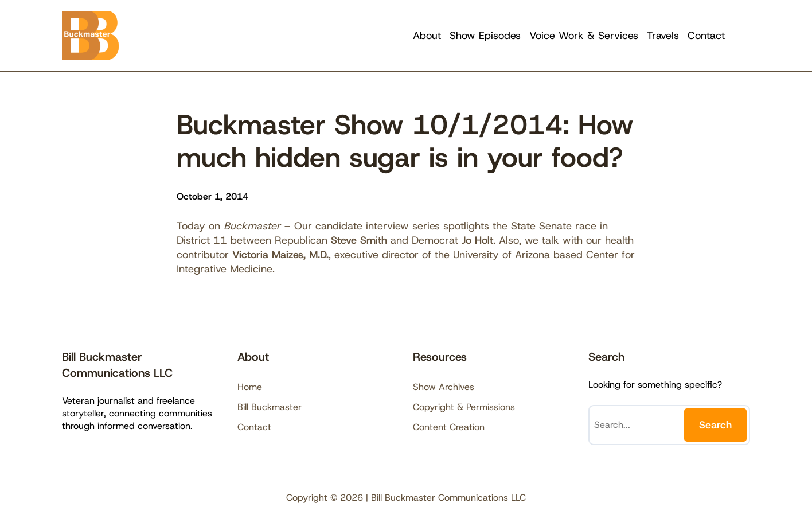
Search (715, 425)
